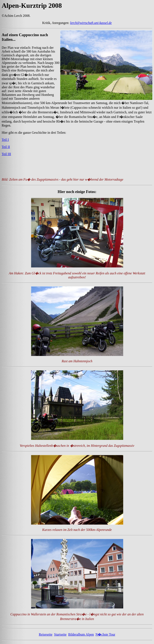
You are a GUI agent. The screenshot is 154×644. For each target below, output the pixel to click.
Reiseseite (46, 636)
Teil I (5, 140)
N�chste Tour (105, 636)
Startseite (60, 636)
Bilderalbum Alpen (81, 636)
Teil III (6, 154)
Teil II (6, 147)
